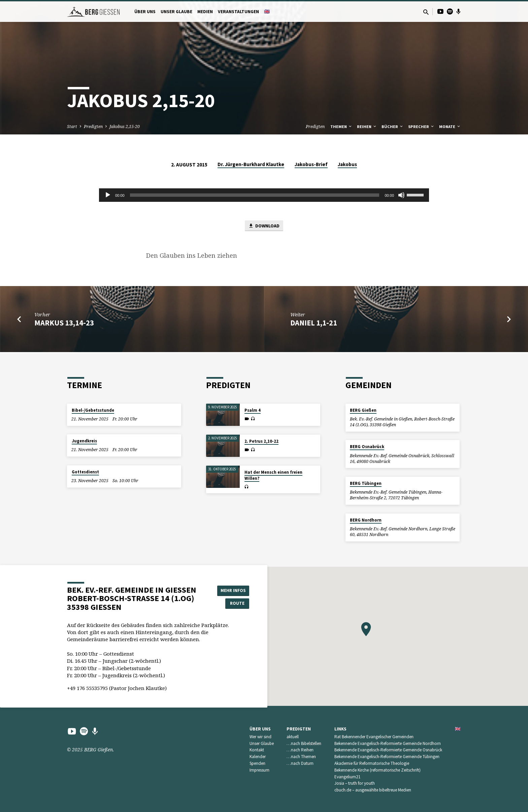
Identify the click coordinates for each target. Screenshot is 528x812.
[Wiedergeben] (108, 195)
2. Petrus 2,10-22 (261, 441)
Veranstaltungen (238, 12)
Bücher (393, 127)
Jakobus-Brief (311, 164)
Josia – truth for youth (355, 783)
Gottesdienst (85, 472)
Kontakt (257, 750)
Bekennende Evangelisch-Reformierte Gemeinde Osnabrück (388, 750)
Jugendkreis (84, 441)
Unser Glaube (176, 12)
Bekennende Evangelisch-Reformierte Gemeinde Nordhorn (388, 743)
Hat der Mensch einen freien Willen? (273, 475)
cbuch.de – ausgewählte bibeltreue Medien (373, 790)
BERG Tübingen (366, 483)
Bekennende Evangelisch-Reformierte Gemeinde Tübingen (387, 757)
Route (232, 603)
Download (264, 226)
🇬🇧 (267, 12)
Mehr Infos (232, 590)
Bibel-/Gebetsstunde (93, 410)
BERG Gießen (363, 410)
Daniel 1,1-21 (314, 323)
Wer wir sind (260, 737)
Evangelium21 (348, 777)
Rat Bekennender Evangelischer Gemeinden (374, 737)
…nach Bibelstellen (304, 743)
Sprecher (421, 127)
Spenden (257, 763)
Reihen (367, 127)
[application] (264, 195)
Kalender (258, 757)
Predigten (93, 127)
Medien (205, 12)
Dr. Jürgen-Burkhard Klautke (251, 164)
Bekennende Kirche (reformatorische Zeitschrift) (377, 770)
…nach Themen (301, 757)
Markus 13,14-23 (64, 323)
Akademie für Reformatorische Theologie (372, 763)
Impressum (259, 770)
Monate (450, 127)
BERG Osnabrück (367, 447)
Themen (341, 127)
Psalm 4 (253, 410)
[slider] (255, 195)
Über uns (145, 12)
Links (340, 729)
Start (72, 127)
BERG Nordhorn (366, 520)
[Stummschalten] (401, 195)
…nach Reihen (300, 750)
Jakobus (347, 164)
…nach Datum (300, 763)
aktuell (293, 737)
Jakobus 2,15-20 (125, 127)
